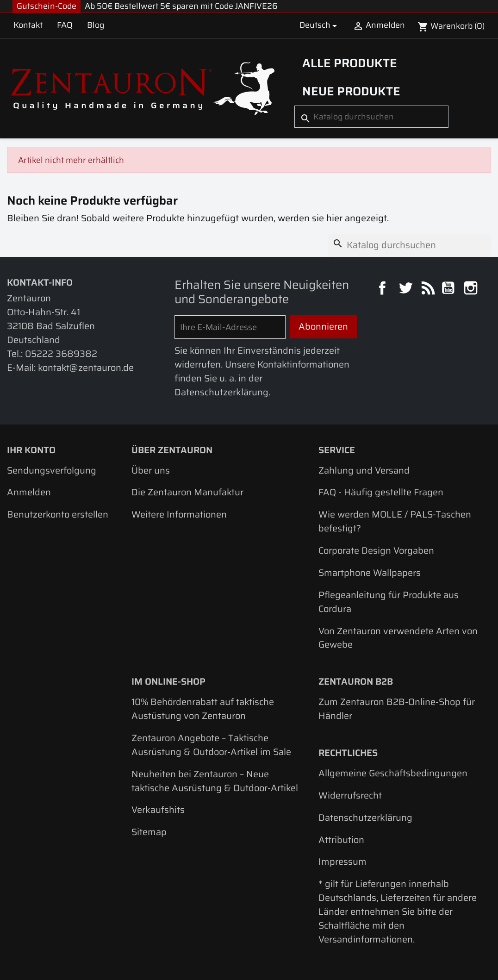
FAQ (65, 25)
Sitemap (149, 832)
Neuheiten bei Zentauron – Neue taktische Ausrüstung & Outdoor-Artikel (215, 781)
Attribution (341, 840)
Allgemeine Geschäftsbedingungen (393, 773)
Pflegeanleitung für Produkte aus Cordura (389, 602)
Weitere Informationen (179, 514)
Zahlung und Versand (364, 470)
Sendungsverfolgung (52, 470)
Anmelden (29, 492)
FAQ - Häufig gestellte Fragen (381, 492)
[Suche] (372, 117)
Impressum (342, 861)
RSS (428, 289)
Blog (96, 25)
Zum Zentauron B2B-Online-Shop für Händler (397, 709)
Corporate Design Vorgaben (376, 550)
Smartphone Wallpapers (370, 573)
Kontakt (28, 25)
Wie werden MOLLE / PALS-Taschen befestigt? (395, 521)
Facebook (383, 289)
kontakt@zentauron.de (86, 368)
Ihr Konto (31, 450)
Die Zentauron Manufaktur (187, 492)
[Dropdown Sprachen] (320, 25)
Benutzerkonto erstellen (58, 514)
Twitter (407, 289)
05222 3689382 (61, 354)
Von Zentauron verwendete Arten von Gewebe (398, 638)
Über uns (151, 470)
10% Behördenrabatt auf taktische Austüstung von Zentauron (203, 709)
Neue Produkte (351, 91)
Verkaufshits (158, 810)
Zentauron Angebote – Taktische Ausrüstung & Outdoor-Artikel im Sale (211, 745)
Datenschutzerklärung (365, 818)
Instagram (472, 289)
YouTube (449, 289)
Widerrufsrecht (350, 795)
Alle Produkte (350, 63)
